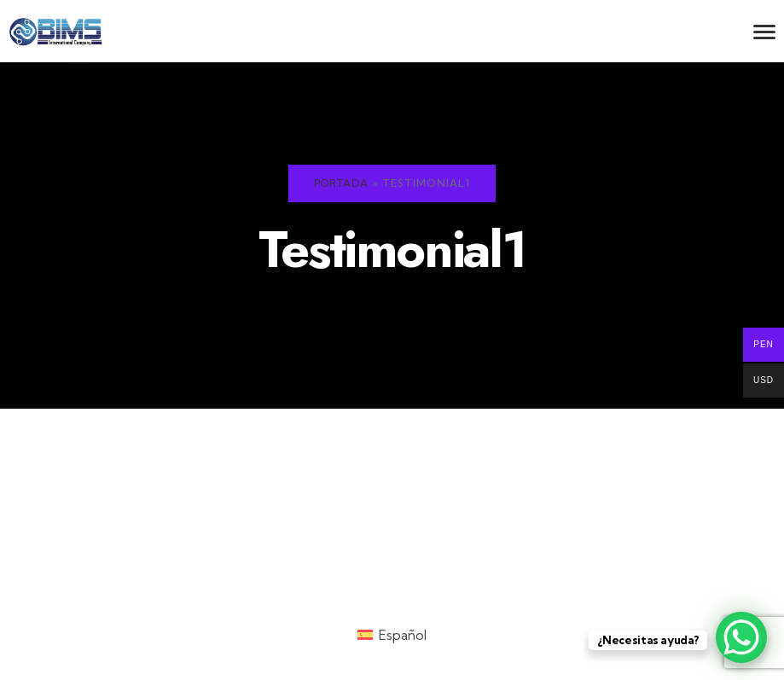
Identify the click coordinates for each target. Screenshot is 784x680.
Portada (341, 183)
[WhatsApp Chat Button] (741, 637)
